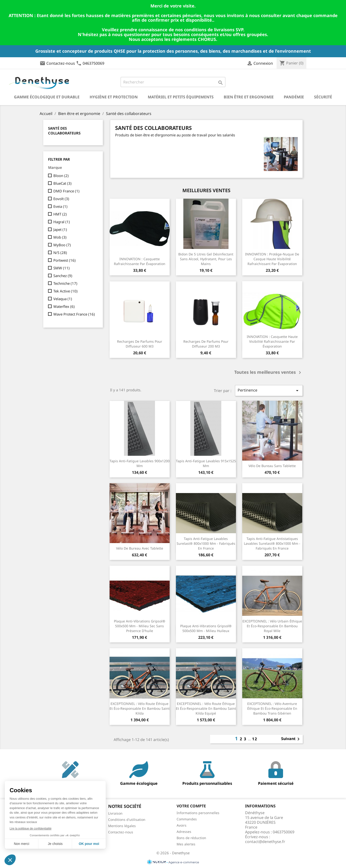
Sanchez (63, 276)
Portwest (65, 260)
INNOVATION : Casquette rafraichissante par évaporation (140, 261)
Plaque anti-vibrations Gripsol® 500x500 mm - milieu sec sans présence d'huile (140, 626)
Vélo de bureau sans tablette (272, 466)
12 (255, 739)
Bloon (61, 176)
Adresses (184, 832)
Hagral (62, 222)
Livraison (115, 813)
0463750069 (93, 63)
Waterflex (64, 306)
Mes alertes (186, 844)
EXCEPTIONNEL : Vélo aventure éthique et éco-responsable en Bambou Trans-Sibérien (272, 708)
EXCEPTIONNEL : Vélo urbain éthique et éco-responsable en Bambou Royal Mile (272, 626)
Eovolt (61, 199)
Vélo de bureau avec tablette (140, 548)
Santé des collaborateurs (64, 131)
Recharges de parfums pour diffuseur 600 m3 (140, 344)
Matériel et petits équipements (181, 97)
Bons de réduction (191, 838)
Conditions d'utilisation (127, 820)
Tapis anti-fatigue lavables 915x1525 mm (206, 463)
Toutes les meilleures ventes (269, 373)
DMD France (66, 191)
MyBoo (62, 245)
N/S (60, 253)
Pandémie (294, 97)
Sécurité (323, 97)
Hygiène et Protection (114, 97)
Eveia (60, 206)
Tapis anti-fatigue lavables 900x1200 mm (140, 463)
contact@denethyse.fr (265, 842)
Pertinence (269, 390)
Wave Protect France (74, 314)
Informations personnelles (198, 813)
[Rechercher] (173, 82)
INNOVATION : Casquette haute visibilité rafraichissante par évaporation (272, 341)
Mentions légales (122, 826)
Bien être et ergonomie (249, 97)
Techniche (65, 283)
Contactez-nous (61, 63)
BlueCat (62, 183)
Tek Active (65, 291)
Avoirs (182, 825)
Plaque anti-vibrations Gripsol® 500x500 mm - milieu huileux (206, 628)
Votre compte (191, 806)
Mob (60, 237)
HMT (60, 214)
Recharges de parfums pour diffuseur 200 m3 (206, 344)
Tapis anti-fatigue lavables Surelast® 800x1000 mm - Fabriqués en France (206, 543)
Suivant (291, 739)
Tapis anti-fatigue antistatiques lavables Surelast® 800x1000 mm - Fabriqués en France (272, 543)
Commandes (187, 819)
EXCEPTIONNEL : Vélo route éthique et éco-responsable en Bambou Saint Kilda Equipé (206, 708)
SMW (62, 268)
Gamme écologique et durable (47, 97)
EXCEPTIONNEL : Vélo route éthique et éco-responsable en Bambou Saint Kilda (140, 708)
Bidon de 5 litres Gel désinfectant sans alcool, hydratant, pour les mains (206, 259)
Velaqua (63, 299)
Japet (60, 229)
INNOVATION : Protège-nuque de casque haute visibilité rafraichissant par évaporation (272, 259)
